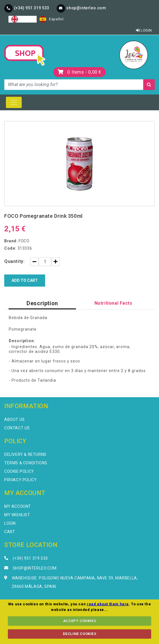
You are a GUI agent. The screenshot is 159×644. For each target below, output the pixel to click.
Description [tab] (42, 303)
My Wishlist (17, 515)
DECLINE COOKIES (80, 634)
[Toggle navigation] (14, 102)
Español (51, 19)
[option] (51, 19)
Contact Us (17, 428)
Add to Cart (25, 280)
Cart (10, 532)
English (23, 19)
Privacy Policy (20, 480)
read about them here (108, 604)
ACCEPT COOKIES (79, 621)
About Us (15, 419)
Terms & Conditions (26, 463)
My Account (18, 506)
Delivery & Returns (25, 454)
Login (144, 30)
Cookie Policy (19, 471)
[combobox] (23, 19)
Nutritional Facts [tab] (113, 303)
